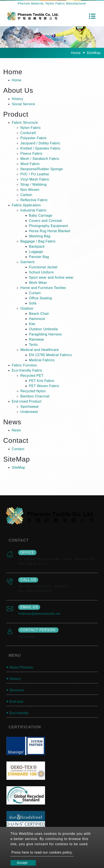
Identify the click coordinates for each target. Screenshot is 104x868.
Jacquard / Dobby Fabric (40, 143)
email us (29, 607)
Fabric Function (24, 365)
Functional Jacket (43, 267)
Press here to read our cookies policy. (42, 852)
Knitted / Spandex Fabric (40, 148)
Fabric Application (26, 205)
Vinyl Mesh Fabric (35, 179)
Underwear (29, 412)
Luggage (36, 252)
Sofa (33, 303)
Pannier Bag (39, 257)
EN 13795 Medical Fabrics (50, 355)
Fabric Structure (25, 123)
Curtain (35, 293)
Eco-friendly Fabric (27, 370)
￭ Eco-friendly (18, 713)
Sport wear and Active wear (51, 277)
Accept (22, 863)
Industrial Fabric (33, 210)
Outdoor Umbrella (43, 329)
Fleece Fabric (31, 154)
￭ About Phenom (20, 667)
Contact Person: (38, 630)
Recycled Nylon (33, 391)
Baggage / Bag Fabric (38, 241)
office (27, 552)
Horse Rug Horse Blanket (50, 231)
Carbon (26, 195)
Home (76, 53)
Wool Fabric (30, 164)
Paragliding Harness (45, 334)
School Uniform (41, 272)
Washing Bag (40, 236)
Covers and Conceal (45, 221)
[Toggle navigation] (92, 16)
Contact (18, 449)
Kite (32, 324)
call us (28, 580)
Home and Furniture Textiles (43, 288)
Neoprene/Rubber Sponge (42, 169)
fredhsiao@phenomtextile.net (39, 614)
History (17, 99)
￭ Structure (15, 690)
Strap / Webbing (33, 185)
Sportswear (30, 407)
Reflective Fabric (34, 200)
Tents (33, 345)
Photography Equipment (48, 226)
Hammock (37, 319)
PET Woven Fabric (44, 386)
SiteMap (18, 467)
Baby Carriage (41, 215)
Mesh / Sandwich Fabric (40, 159)
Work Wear (38, 283)
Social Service (23, 104)
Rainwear (37, 339)
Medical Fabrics (42, 360)
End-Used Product (27, 401)
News (16, 430)
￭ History (14, 679)
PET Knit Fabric (42, 381)
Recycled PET (32, 376)
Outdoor (27, 308)
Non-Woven (30, 190)
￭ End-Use (15, 702)
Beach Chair (39, 314)
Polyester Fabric (34, 138)
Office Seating (40, 298)
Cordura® (28, 133)
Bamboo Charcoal (35, 396)
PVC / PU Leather (35, 174)
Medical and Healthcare (40, 350)
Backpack (37, 246)
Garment (27, 262)
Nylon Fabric (31, 128)
